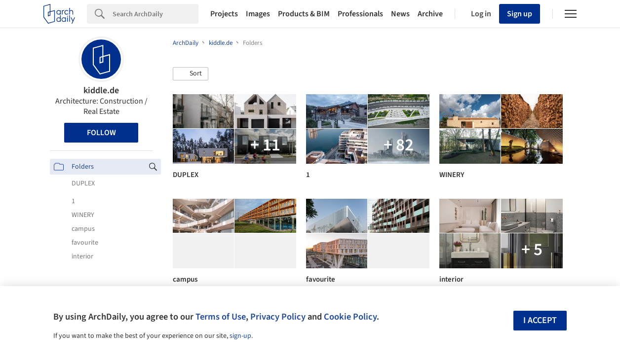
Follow (101, 133)
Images (258, 14)
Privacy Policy (278, 317)
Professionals (360, 14)
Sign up (520, 14)
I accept (540, 320)
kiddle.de (101, 91)
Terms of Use (221, 317)
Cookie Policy (350, 317)
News (400, 14)
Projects (224, 14)
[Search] (155, 14)
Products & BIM (304, 14)
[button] (191, 74)
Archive (430, 14)
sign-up (240, 336)
